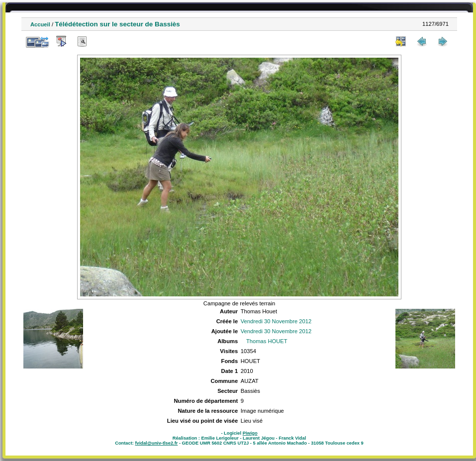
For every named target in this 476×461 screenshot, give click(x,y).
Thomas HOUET (267, 341)
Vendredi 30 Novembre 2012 (276, 321)
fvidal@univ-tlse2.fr (156, 443)
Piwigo (250, 433)
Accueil (40, 24)
